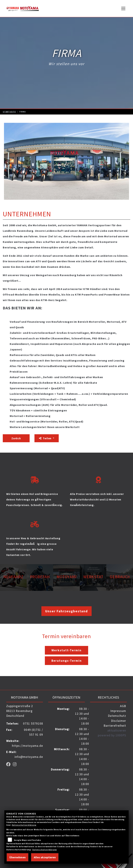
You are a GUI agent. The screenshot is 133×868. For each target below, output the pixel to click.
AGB (123, 706)
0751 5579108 (33, 724)
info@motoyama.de (29, 757)
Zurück (16, 438)
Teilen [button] (46, 438)
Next (126, 162)
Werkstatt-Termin (66, 650)
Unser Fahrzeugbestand (66, 611)
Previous (7, 162)
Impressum (118, 711)
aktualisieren (117, 730)
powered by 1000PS (112, 735)
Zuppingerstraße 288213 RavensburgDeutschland (20, 711)
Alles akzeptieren (45, 857)
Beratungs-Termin (67, 661)
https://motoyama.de (27, 746)
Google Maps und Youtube (27, 840)
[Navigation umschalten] (123, 8)
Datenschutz (117, 716)
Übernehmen (17, 857)
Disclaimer (119, 721)
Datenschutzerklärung (24, 825)
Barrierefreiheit (115, 726)
